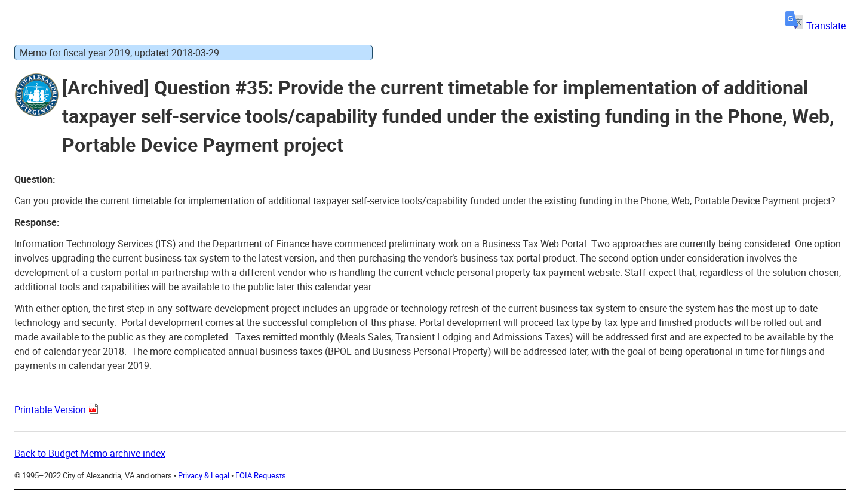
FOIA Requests (261, 475)
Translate (816, 26)
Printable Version (50, 410)
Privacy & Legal (204, 475)
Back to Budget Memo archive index (90, 453)
